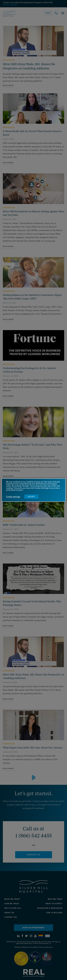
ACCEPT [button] (31, 497)
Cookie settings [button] (13, 497)
